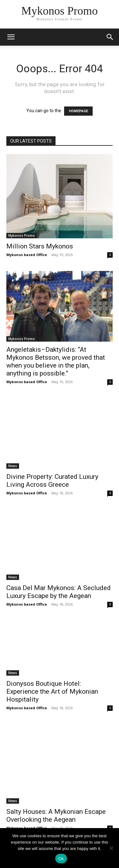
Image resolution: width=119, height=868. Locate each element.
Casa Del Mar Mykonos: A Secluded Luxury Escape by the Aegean (59, 592)
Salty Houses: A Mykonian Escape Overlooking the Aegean (56, 816)
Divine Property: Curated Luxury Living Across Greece (52, 481)
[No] (111, 848)
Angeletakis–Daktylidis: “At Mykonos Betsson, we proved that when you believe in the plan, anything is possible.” (56, 361)
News (13, 466)
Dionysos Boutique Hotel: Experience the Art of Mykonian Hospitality (52, 691)
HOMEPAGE (78, 111)
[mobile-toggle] (11, 37)
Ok (61, 859)
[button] (110, 37)
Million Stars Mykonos (40, 246)
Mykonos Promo (22, 235)
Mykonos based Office (27, 255)
